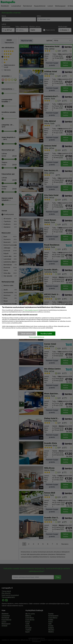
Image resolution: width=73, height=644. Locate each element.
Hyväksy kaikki (46, 333)
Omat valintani (27, 333)
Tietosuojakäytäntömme (36, 337)
